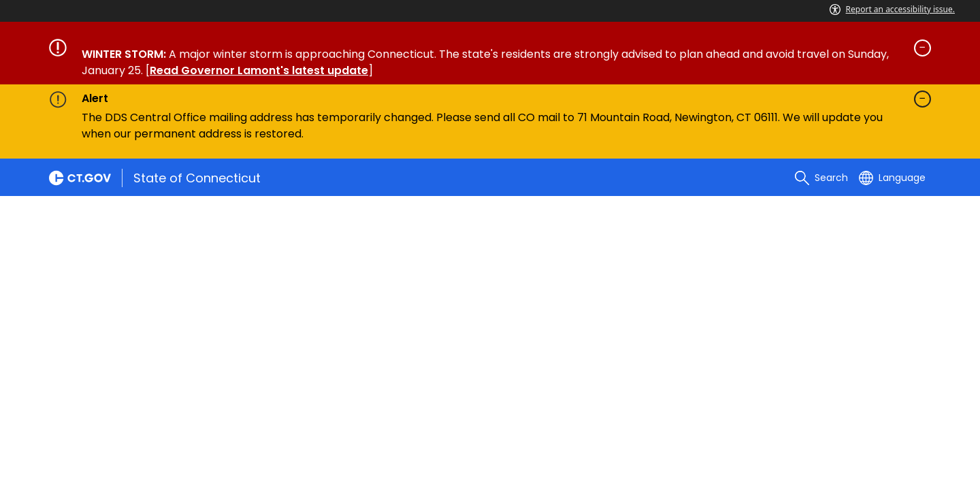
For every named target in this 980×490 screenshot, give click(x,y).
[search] (821, 178)
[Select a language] (892, 178)
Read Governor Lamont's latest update (259, 70)
